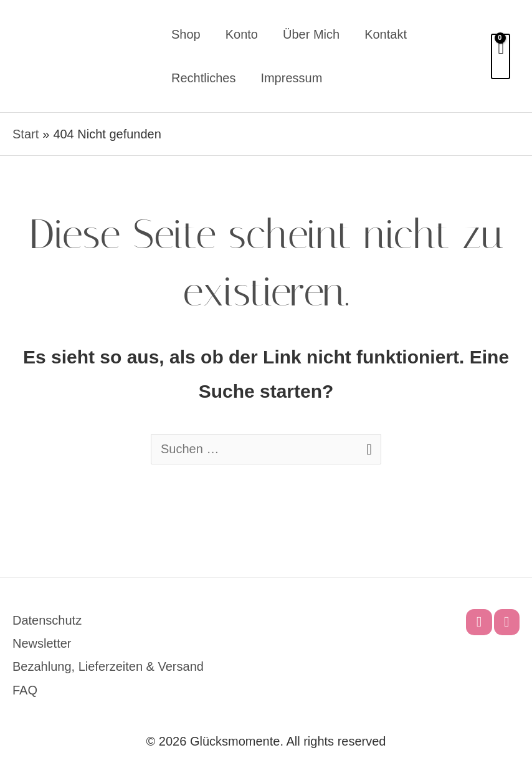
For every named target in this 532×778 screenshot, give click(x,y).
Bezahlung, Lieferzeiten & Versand (108, 666)
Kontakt (386, 34)
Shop (186, 34)
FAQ (25, 690)
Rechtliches (203, 78)
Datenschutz (47, 620)
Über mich (311, 34)
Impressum (291, 78)
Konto (242, 34)
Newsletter (42, 643)
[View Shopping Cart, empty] (501, 56)
